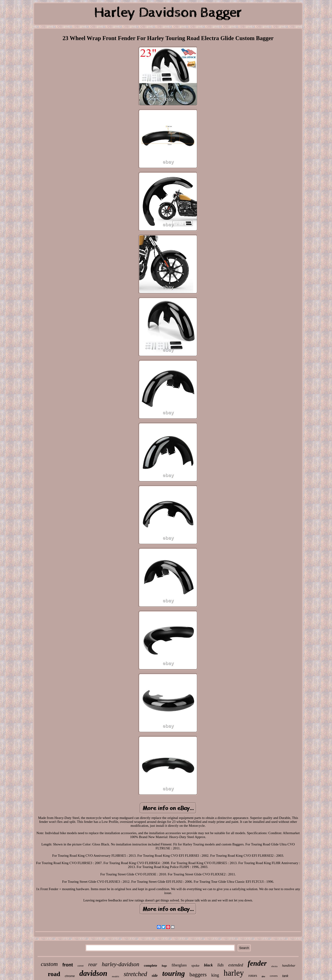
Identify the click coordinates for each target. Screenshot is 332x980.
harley (234, 973)
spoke (195, 965)
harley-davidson (121, 964)
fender (257, 963)
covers (274, 976)
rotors (253, 976)
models (115, 976)
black (208, 965)
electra (274, 966)
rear (93, 964)
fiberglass (179, 965)
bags (165, 966)
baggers (198, 974)
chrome (70, 976)
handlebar (289, 966)
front (68, 965)
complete (150, 965)
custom (49, 964)
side (155, 976)
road (54, 974)
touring (174, 973)
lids (221, 965)
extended (236, 965)
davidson (93, 973)
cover (81, 966)
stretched (135, 974)
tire (263, 976)
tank (285, 976)
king (215, 975)
